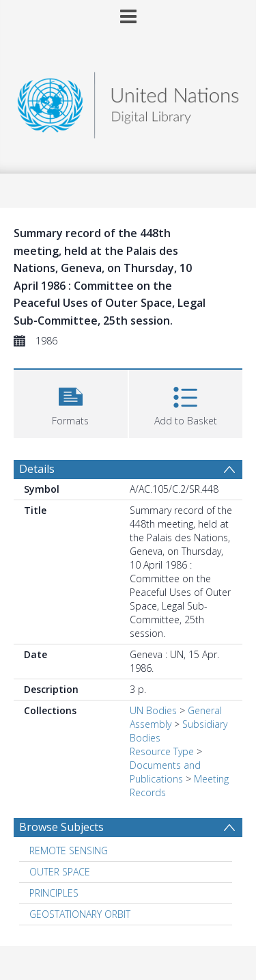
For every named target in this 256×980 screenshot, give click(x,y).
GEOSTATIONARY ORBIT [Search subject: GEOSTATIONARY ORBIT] (80, 914)
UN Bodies (153, 710)
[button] (71, 402)
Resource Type (162, 751)
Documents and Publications (165, 772)
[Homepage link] (128, 101)
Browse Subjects (61, 827)
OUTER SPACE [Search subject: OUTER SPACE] (60, 872)
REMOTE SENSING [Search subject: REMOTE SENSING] (69, 850)
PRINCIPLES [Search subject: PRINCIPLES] (54, 893)
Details (37, 469)
